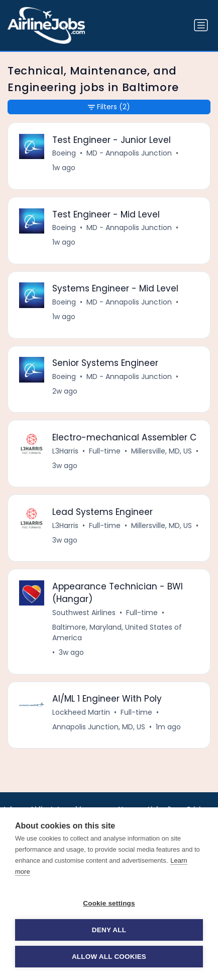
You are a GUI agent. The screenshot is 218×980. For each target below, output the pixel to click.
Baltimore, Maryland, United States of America (117, 632)
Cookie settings (109, 903)
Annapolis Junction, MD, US (99, 727)
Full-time (105, 451)
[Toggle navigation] (201, 25)
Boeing (64, 153)
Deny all (109, 930)
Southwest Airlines (84, 613)
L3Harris (65, 451)
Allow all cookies (109, 957)
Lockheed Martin (81, 712)
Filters (109, 107)
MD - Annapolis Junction (129, 153)
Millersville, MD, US (161, 451)
